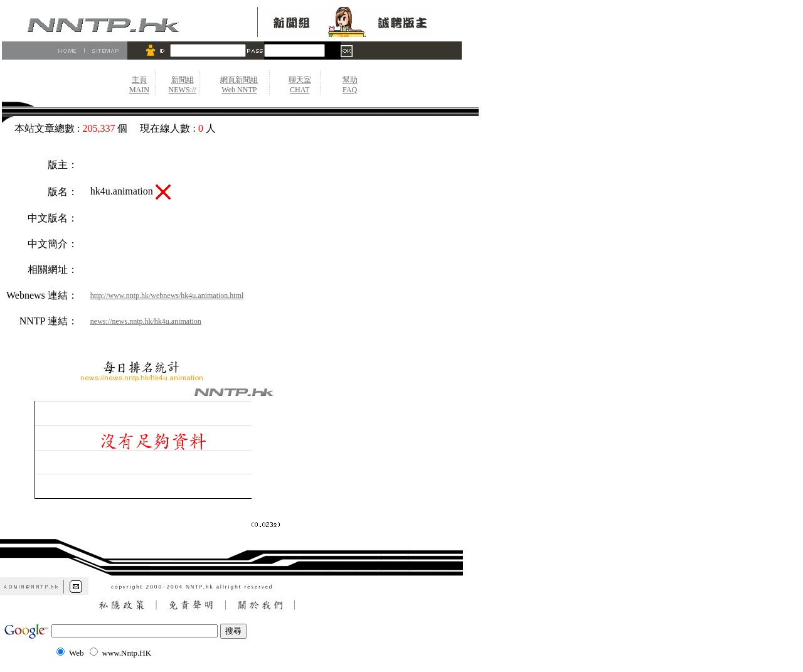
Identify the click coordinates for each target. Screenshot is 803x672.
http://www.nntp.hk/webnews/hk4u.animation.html (167, 296)
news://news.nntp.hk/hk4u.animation (146, 321)
